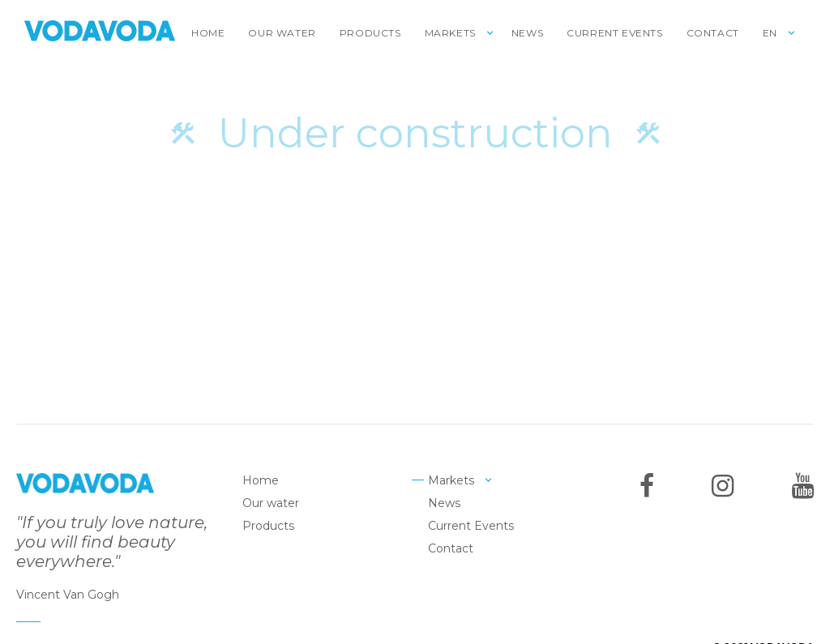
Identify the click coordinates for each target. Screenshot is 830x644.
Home (208, 33)
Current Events (614, 33)
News (527, 33)
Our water (282, 33)
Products (370, 33)
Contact (713, 33)
